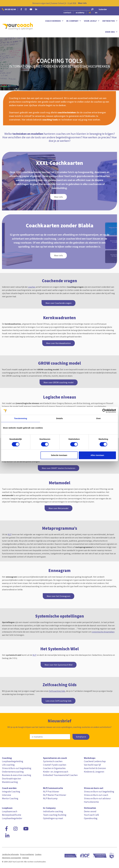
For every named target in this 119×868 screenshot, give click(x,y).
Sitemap (25, 858)
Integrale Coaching (11, 792)
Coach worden (54, 21)
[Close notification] (115, 3)
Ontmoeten (110, 21)
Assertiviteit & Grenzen (95, 768)
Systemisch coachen (53, 761)
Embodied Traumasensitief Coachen (60, 775)
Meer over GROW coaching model (59, 382)
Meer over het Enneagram (59, 596)
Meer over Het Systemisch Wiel (59, 665)
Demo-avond (90, 811)
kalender (103, 9)
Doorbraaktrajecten (11, 779)
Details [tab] (59, 418)
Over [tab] (98, 418)
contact (67, 12)
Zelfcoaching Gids (57, 691)
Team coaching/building (55, 815)
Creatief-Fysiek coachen (55, 765)
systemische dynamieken (103, 632)
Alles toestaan (97, 455)
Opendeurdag (91, 818)
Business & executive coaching (17, 775)
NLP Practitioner (51, 792)
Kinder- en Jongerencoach (56, 772)
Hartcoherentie (91, 802)
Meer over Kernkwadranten (59, 343)
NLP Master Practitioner (55, 795)
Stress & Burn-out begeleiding (17, 768)
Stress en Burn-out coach (96, 795)
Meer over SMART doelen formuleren (59, 468)
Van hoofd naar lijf (92, 765)
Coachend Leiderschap (95, 761)
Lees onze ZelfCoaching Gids (59, 701)
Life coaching (8, 765)
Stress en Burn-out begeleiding (99, 792)
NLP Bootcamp (50, 798)
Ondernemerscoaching (13, 772)
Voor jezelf (92, 21)
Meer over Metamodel (59, 508)
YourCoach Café (91, 815)
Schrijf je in (81, 737)
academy (80, 12)
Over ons (111, 32)
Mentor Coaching (10, 798)
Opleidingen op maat (53, 818)
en (96, 12)
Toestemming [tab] (21, 418)
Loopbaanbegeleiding (13, 761)
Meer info (82, 3)
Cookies (38, 854)
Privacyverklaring (27, 854)
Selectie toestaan (59, 455)
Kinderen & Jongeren (94, 772)
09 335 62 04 (9, 9)
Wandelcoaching (10, 782)
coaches (32, 287)
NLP (10, 534)
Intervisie (7, 795)
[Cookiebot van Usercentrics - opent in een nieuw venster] (104, 411)
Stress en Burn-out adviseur (97, 798)
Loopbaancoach (10, 811)
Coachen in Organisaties (54, 768)
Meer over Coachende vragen (59, 303)
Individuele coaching (53, 811)
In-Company (74, 21)
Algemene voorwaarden (12, 858)
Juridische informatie (10, 854)
